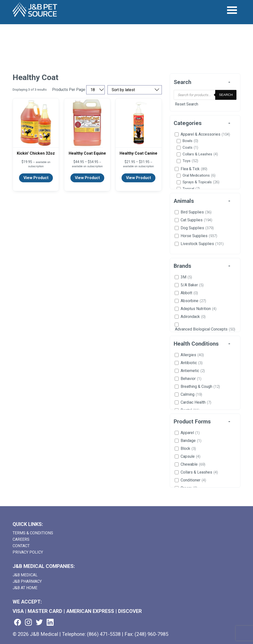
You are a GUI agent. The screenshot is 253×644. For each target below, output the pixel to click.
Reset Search (187, 104)
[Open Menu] (232, 10)
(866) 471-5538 (104, 634)
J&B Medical (25, 575)
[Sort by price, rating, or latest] (135, 90)
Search (226, 95)
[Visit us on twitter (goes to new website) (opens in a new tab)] (39, 623)
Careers (21, 539)
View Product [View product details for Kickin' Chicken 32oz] (36, 178)
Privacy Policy (28, 552)
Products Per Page (69, 90)
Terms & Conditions (33, 533)
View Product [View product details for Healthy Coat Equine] (87, 178)
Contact (21, 546)
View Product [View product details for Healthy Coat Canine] (138, 178)
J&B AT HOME (25, 588)
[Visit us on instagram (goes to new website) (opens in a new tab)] (28, 623)
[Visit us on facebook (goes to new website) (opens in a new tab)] (18, 623)
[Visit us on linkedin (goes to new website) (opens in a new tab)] (50, 623)
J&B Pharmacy (27, 581)
